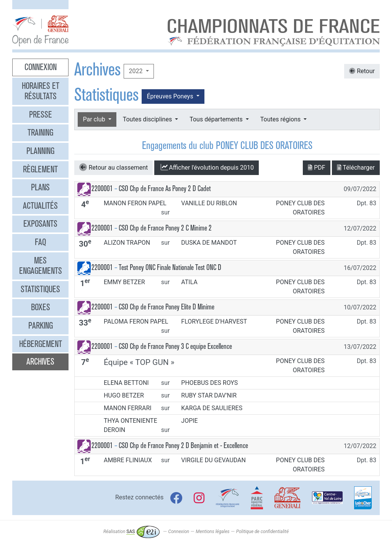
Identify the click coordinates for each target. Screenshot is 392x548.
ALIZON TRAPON (127, 243)
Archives (40, 362)
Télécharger (356, 168)
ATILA (189, 282)
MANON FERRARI (128, 408)
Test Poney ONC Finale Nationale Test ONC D (170, 267)
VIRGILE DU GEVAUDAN (213, 460)
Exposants (40, 224)
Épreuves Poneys (171, 96)
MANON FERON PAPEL (135, 203)
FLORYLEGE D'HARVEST (214, 321)
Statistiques (40, 289)
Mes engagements (41, 266)
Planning (40, 151)
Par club (95, 119)
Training (40, 133)
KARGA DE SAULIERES (212, 408)
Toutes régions (281, 119)
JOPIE (189, 421)
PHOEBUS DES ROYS (209, 383)
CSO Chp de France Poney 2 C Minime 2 (165, 228)
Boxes (41, 307)
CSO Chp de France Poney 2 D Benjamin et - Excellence (183, 446)
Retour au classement (114, 167)
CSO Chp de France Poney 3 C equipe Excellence (175, 346)
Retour (362, 71)
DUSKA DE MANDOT (209, 243)
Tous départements (217, 119)
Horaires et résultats (41, 91)
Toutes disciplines (148, 119)
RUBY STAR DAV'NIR (209, 395)
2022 (136, 71)
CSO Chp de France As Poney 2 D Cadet (165, 189)
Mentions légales (212, 532)
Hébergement (41, 344)
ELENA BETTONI (126, 383)
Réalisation (131, 532)
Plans (40, 187)
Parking (41, 326)
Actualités (40, 206)
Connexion (41, 67)
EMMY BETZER (124, 282)
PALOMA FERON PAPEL (136, 321)
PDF (316, 168)
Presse (41, 115)
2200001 (102, 189)
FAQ (40, 242)
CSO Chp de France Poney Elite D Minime (167, 307)
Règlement (40, 169)
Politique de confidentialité (262, 532)
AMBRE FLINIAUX (128, 460)
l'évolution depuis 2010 (207, 167)
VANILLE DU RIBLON (209, 203)
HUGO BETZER (124, 395)
